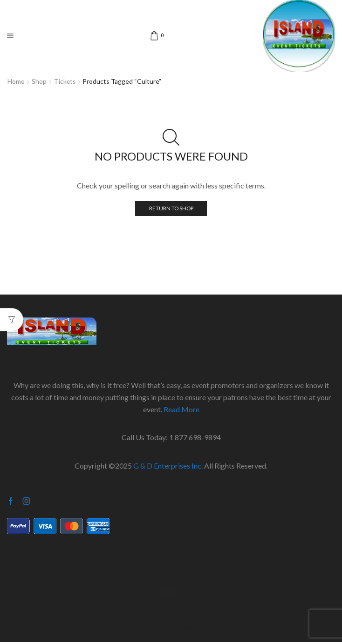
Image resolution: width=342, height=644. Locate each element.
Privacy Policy (171, 628)
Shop (40, 81)
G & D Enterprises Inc (167, 466)
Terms (171, 614)
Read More (181, 409)
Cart (171, 571)
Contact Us (171, 600)
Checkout (171, 585)
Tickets (66, 81)
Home (16, 81)
